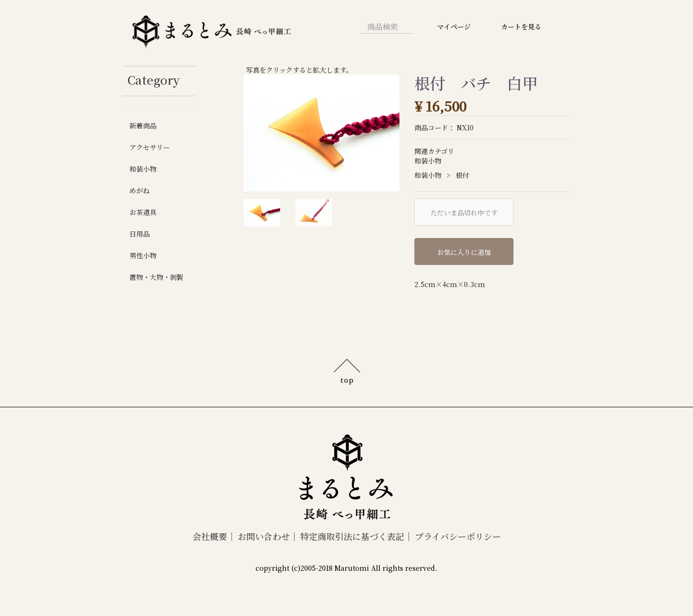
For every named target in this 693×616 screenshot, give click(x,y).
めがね (140, 190)
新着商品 (143, 126)
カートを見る (521, 26)
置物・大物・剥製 (156, 277)
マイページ (454, 26)
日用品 (140, 234)
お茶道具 (143, 212)
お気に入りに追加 (464, 252)
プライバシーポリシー (458, 536)
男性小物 (143, 255)
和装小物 (143, 169)
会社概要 (210, 536)
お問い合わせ (264, 536)
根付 (462, 175)
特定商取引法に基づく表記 (352, 536)
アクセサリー (150, 147)
